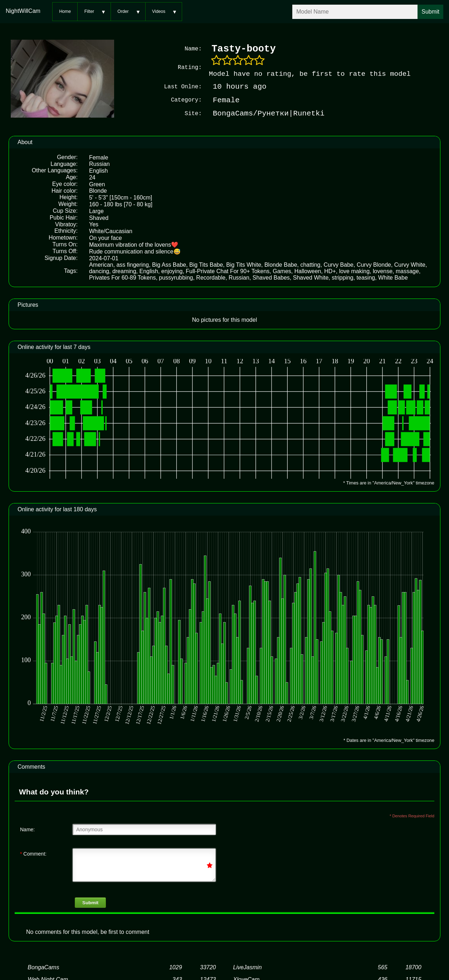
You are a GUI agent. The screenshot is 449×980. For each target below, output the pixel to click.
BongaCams (43, 967)
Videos (159, 11)
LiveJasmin (248, 967)
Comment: (33, 853)
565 (383, 967)
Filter (89, 11)
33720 (208, 967)
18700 (413, 967)
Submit (90, 902)
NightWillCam (23, 11)
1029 (176, 967)
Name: (27, 829)
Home (65, 11)
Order (123, 11)
